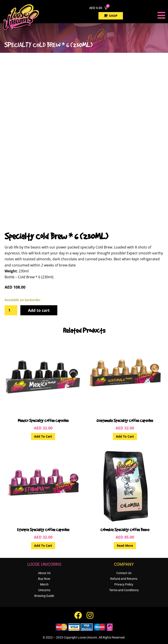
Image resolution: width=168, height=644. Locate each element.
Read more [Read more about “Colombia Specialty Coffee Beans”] (125, 546)
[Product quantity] (11, 310)
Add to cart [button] (43, 436)
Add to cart (39, 310)
